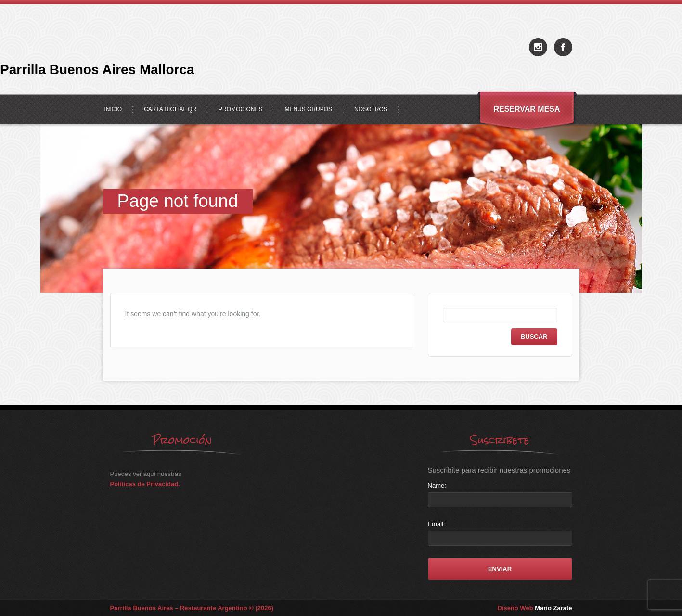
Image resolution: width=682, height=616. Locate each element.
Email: (437, 524)
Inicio (113, 109)
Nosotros (371, 109)
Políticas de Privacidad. (145, 484)
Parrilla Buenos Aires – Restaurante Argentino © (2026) (192, 608)
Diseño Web (534, 608)
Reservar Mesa (527, 109)
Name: (437, 485)
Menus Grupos (308, 109)
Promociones (240, 109)
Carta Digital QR (170, 109)
